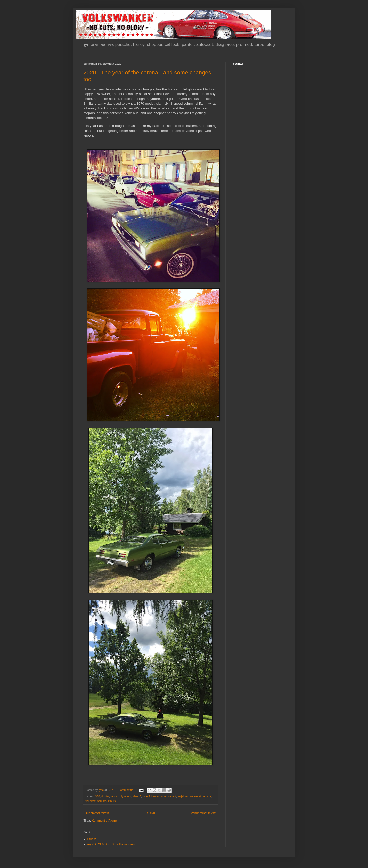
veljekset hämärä (96, 801)
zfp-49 (112, 801)
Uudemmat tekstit (97, 813)
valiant (172, 796)
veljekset (183, 796)
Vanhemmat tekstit (203, 813)
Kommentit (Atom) (104, 821)
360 (97, 796)
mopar (115, 796)
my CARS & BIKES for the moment (112, 844)
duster (105, 796)
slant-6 (137, 796)
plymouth (126, 796)
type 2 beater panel (154, 796)
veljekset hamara (201, 796)
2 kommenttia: (126, 790)
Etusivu (150, 813)
